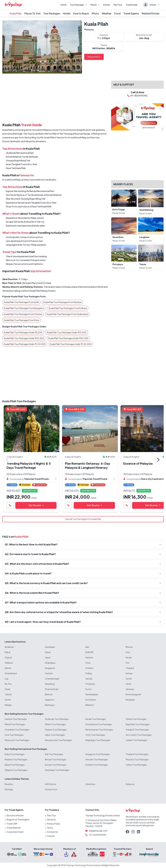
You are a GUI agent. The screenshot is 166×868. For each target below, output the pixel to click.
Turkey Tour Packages (136, 765)
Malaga (8, 705)
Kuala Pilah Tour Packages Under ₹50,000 (68, 338)
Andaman (9, 647)
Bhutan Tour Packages (56, 759)
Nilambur (90, 705)
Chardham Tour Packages (17, 730)
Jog (6, 679)
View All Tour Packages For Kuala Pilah (83, 519)
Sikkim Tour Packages (55, 724)
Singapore (50, 668)
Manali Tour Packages (15, 724)
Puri (128, 663)
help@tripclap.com (98, 831)
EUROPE (89, 652)
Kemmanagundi (133, 694)
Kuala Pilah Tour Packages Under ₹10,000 (67, 332)
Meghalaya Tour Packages (98, 740)
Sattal (129, 679)
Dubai (7, 652)
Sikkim (8, 668)
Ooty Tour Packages (95, 735)
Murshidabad (92, 694)
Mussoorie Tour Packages (17, 740)
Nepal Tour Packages (15, 765)
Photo (95, 13)
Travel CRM (12, 824)
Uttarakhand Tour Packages (99, 724)
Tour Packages (78, 5)
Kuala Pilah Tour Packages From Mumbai (62, 302)
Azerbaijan (50, 647)
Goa (128, 652)
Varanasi (130, 689)
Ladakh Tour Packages (136, 740)
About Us (51, 820)
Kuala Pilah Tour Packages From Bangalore (24, 308)
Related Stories (151, 13)
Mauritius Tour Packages (137, 759)
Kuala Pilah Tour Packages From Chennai (23, 314)
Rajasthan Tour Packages (138, 724)
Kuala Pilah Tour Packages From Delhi (21, 302)
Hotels (67, 13)
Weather (107, 13)
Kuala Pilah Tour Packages (19, 401)
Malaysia (89, 29)
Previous (7, 460)
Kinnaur (129, 673)
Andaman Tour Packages (57, 719)
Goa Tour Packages (14, 735)
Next (158, 460)
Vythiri (8, 700)
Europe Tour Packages (56, 765)
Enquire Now (94, 57)
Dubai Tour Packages (15, 754)
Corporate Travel (15, 832)
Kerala (129, 657)
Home (64, 5)
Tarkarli (8, 694)
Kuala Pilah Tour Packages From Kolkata (68, 308)
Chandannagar (52, 679)
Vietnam (49, 673)
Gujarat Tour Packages (56, 730)
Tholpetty (90, 684)
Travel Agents (131, 13)
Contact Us (52, 832)
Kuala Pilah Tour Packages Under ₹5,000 (23, 332)
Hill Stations (51, 784)
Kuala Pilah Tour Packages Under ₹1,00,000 (25, 344)
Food (117, 13)
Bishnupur (50, 705)
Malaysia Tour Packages (16, 770)
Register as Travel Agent (18, 820)
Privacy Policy (54, 824)
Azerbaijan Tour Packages (57, 770)
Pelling (89, 673)
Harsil (128, 684)
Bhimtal (49, 694)
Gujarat (8, 657)
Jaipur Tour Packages (55, 735)
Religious (130, 784)
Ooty (88, 663)
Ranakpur (130, 700)
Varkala (89, 679)
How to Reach (81, 13)
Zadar (8, 689)
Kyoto (89, 689)
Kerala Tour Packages (96, 719)
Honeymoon (51, 789)
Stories (107, 5)
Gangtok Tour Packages (137, 730)
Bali (87, 647)
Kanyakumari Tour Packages (58, 740)
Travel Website (14, 828)
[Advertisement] (55, 99)
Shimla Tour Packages (136, 719)
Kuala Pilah (16, 13)
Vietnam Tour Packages (97, 759)
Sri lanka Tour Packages (97, 765)
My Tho (8, 684)
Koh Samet (91, 700)
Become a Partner (15, 815)
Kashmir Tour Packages (16, 719)
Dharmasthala (52, 689)
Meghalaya (50, 663)
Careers (51, 836)
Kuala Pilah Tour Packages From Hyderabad (67, 314)
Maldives (9, 663)
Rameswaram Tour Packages (99, 730)
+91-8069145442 (98, 835)
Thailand (130, 668)
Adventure (90, 784)
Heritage (9, 789)
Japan (48, 657)
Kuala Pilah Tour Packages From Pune (22, 320)
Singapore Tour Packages (98, 754)
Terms (50, 828)
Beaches (9, 784)
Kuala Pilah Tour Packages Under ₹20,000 (24, 338)
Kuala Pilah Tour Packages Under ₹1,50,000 (71, 344)
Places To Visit (32, 13)
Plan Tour (118, 5)
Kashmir (89, 657)
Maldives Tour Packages (16, 759)
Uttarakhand (11, 673)
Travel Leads (132, 5)
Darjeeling (50, 684)
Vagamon (50, 700)
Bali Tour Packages (54, 754)
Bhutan (129, 647)
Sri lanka (89, 668)
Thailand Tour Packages (137, 754)
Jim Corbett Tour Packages (139, 735)
